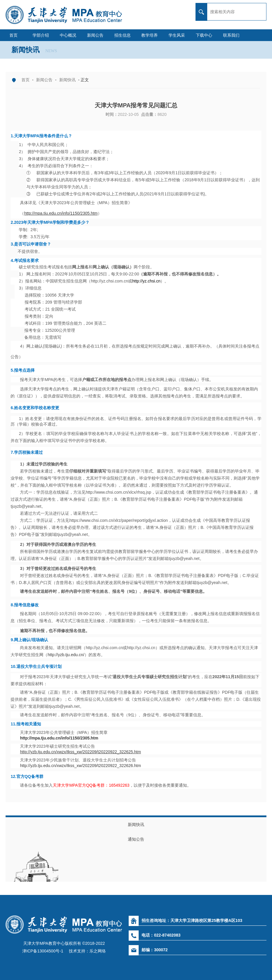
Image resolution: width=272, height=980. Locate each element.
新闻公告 (95, 35)
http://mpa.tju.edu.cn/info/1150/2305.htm (59, 738)
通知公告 (136, 839)
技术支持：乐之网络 (87, 951)
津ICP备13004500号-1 (43, 951)
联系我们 (231, 35)
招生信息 (123, 35)
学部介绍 (41, 35)
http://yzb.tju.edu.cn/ (66, 655)
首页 (13, 35)
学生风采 (177, 35)
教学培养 (149, 35)
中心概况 (68, 35)
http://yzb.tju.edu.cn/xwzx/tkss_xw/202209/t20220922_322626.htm (80, 766)
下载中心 (204, 35)
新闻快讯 (67, 80)
